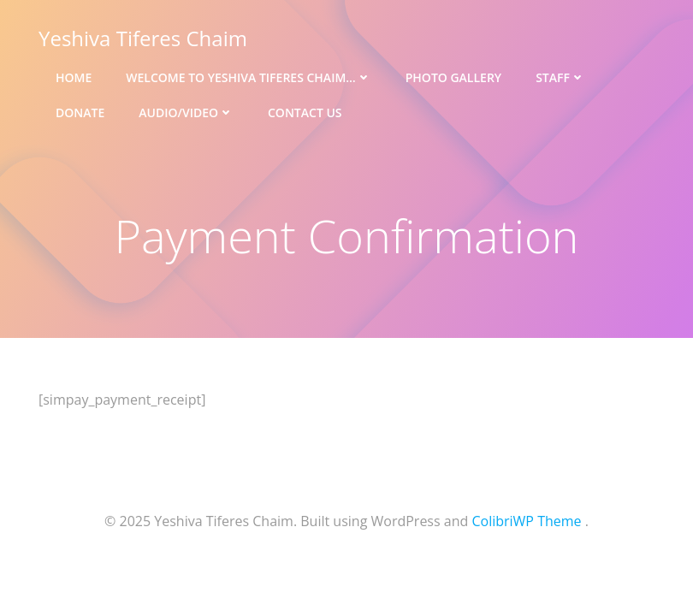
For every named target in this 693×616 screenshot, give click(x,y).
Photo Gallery (453, 77)
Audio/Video (186, 113)
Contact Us (305, 113)
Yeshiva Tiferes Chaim (143, 38)
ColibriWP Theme (526, 521)
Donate (80, 113)
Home (74, 77)
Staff (560, 77)
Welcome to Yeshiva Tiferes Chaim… (248, 77)
